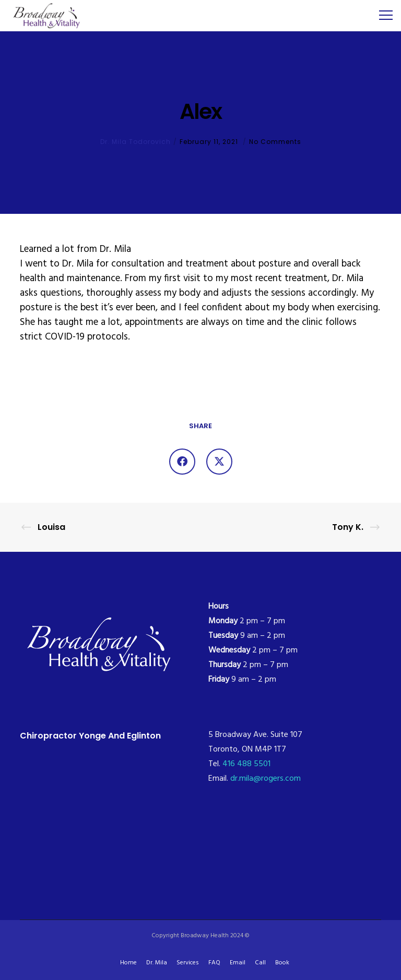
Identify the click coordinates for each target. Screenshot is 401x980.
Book (282, 963)
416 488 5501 (246, 764)
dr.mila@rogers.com (266, 779)
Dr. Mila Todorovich (135, 142)
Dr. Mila (157, 963)
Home (128, 963)
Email (238, 963)
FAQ (214, 963)
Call (260, 963)
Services (188, 963)
